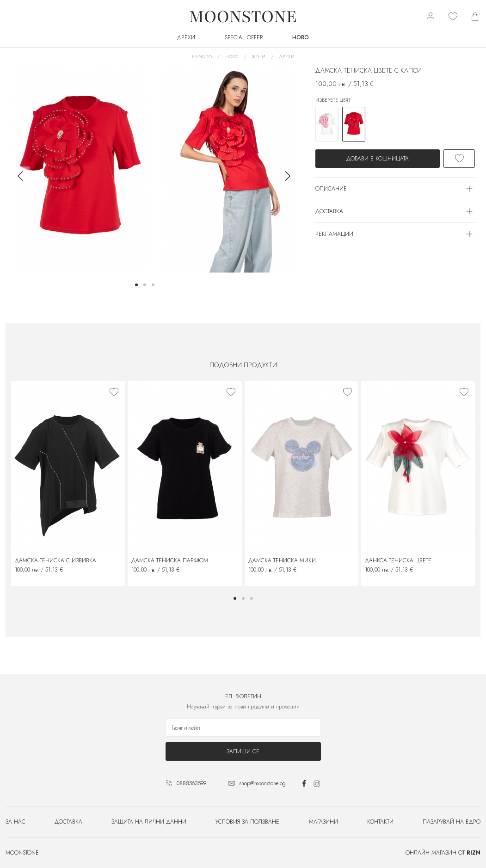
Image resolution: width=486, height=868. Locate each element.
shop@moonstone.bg (262, 783)
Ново (301, 37)
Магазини (323, 822)
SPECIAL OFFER (244, 37)
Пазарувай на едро (452, 822)
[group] (80, 169)
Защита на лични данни (149, 822)
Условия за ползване (247, 822)
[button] (136, 285)
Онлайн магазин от (443, 853)
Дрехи (186, 37)
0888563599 (191, 783)
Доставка (68, 822)
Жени (258, 57)
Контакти (380, 822)
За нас (15, 822)
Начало (202, 57)
